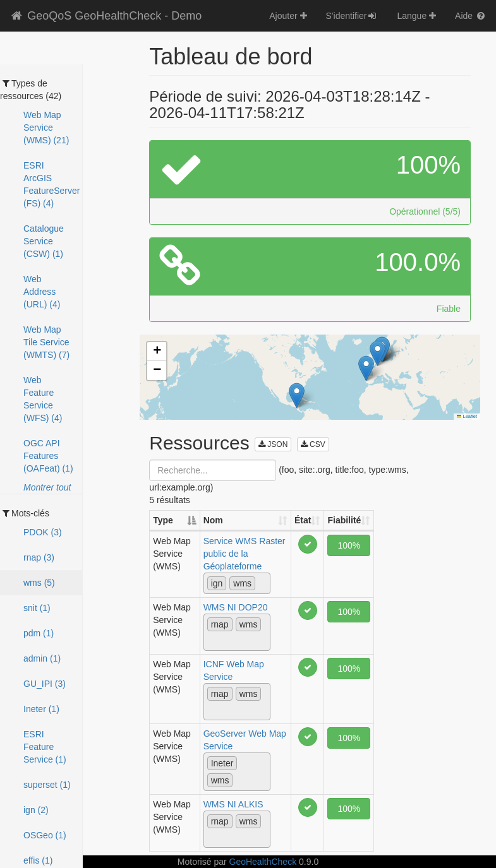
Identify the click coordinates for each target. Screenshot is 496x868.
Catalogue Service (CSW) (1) (44, 241)
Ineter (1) (41, 709)
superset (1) (47, 785)
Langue (416, 16)
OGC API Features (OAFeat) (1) (48, 456)
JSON (273, 444)
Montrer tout (47, 487)
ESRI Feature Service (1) (45, 747)
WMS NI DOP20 (236, 607)
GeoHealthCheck (263, 862)
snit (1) (37, 608)
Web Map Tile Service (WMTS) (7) (46, 342)
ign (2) (36, 810)
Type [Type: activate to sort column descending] (163, 520)
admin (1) (42, 658)
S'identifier (352, 16)
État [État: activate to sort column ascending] (303, 520)
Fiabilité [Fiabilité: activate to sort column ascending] (344, 520)
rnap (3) (39, 557)
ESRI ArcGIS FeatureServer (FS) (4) (51, 184)
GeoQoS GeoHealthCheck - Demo (106, 16)
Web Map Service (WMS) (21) (46, 128)
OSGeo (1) (45, 835)
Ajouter (288, 16)
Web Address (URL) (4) (42, 292)
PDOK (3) (43, 532)
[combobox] (237, 583)
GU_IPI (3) (45, 684)
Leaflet (467, 416)
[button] (378, 353)
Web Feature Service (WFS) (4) (43, 399)
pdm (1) (39, 633)
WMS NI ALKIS (233, 804)
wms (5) (39, 583)
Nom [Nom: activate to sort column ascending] (213, 520)
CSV (313, 444)
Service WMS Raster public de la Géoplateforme (245, 554)
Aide (471, 16)
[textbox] (262, 583)
